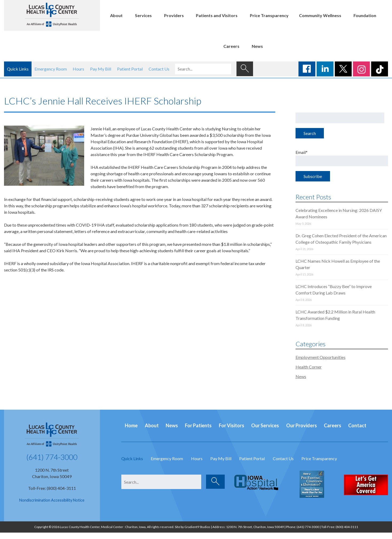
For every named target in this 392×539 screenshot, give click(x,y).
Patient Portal (130, 69)
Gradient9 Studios (197, 527)
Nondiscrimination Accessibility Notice (52, 500)
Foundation (365, 15)
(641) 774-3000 (52, 457)
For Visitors (232, 425)
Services (143, 15)
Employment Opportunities (321, 357)
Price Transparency (269, 15)
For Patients (198, 425)
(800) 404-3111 (347, 527)
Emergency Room (51, 69)
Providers (174, 15)
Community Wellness (320, 15)
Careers (231, 46)
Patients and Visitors (217, 15)
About (116, 15)
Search (310, 133)
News (257, 46)
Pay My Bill (101, 69)
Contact (357, 425)
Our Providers (302, 425)
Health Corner (309, 367)
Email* (342, 158)
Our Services (265, 425)
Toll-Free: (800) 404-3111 (52, 488)
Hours (78, 69)
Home (131, 425)
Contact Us (159, 69)
